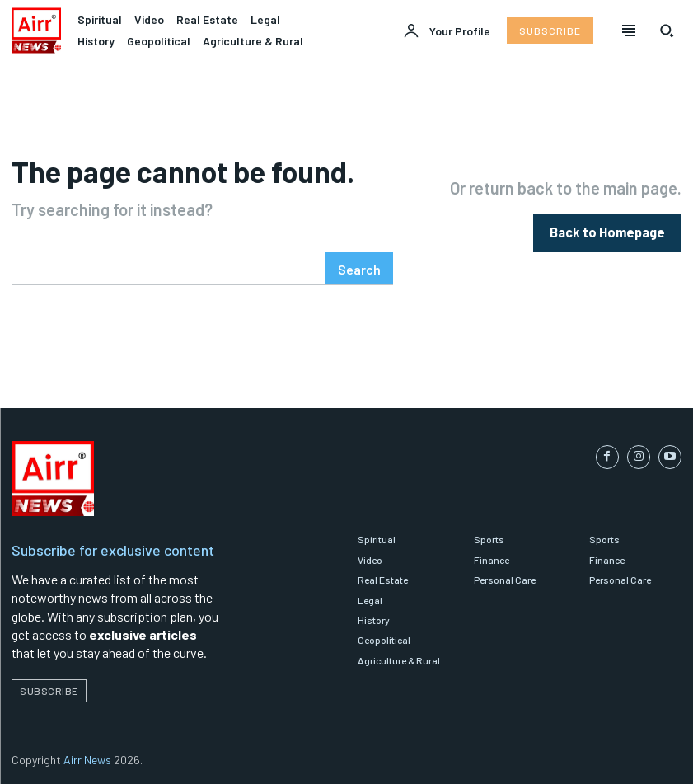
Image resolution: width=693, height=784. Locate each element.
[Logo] (36, 31)
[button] (667, 31)
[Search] (359, 268)
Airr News (87, 760)
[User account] (447, 31)
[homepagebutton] (607, 233)
